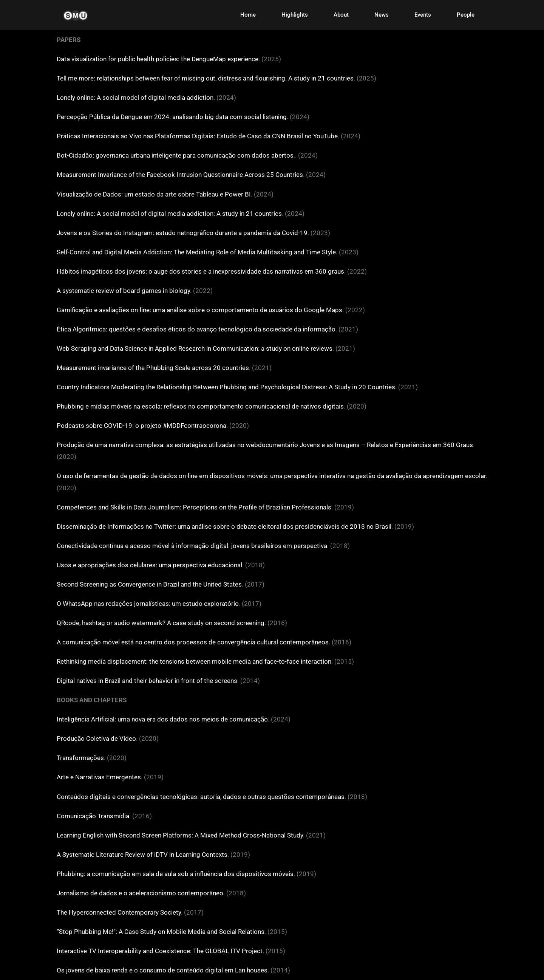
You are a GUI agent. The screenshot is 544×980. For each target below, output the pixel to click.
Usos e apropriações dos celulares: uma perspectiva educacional (149, 565)
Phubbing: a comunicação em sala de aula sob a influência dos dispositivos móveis (175, 874)
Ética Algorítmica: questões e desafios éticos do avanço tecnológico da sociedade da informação (196, 329)
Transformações (80, 758)
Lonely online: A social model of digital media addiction (135, 98)
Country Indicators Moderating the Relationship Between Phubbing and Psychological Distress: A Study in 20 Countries (226, 387)
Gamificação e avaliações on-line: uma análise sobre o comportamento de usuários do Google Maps (199, 310)
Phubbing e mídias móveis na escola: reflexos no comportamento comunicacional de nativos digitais (200, 406)
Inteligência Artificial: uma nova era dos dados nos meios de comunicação (162, 719)
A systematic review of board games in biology (123, 291)
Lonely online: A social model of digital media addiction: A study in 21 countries (169, 214)
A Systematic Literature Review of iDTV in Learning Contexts (142, 855)
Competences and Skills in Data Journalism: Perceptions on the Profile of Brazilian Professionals (194, 507)
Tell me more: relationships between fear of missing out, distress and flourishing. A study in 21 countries (205, 78)
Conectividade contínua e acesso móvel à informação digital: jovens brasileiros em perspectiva (192, 546)
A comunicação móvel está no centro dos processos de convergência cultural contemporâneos (193, 642)
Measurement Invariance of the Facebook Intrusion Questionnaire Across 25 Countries (180, 175)
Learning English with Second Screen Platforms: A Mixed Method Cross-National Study (180, 835)
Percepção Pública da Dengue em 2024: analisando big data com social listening (172, 117)
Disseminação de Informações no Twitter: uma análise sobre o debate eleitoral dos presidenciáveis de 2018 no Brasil (224, 526)
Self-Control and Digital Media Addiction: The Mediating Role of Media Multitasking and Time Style (196, 252)
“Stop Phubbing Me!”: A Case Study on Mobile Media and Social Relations (161, 932)
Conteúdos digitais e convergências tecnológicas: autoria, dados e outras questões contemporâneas (201, 797)
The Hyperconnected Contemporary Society (119, 912)
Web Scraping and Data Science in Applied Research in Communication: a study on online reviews (195, 348)
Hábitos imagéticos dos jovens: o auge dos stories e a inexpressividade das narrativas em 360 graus (200, 271)
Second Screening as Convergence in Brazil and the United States (149, 584)
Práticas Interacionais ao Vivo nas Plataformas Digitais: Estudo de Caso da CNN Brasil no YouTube (197, 136)
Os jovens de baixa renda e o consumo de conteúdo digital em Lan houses (162, 970)
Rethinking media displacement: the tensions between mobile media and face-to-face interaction (194, 661)
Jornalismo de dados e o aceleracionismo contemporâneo (140, 893)
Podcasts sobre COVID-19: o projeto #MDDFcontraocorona (141, 426)
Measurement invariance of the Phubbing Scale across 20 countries (153, 368)
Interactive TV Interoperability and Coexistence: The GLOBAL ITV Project (160, 951)
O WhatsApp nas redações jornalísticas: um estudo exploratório (148, 604)
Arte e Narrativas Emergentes (99, 777)
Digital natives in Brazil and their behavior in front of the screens (147, 681)
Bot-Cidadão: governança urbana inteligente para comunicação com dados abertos (175, 155)
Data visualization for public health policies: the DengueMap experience (158, 59)
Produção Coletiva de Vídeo (96, 738)
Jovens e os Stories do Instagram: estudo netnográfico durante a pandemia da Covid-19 (182, 233)
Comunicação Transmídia (93, 816)
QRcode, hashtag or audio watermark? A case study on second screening (161, 623)
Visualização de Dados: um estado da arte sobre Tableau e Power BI (154, 194)
